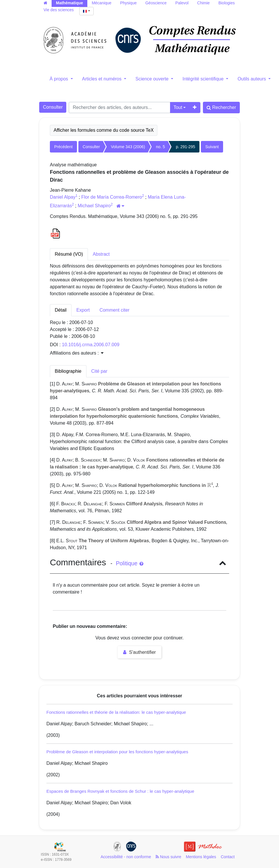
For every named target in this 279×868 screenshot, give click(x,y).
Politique (130, 563)
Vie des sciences (59, 10)
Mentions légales (201, 857)
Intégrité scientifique (204, 79)
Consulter (53, 107)
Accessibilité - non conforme (126, 857)
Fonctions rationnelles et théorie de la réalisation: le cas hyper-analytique (116, 712)
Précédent (63, 147)
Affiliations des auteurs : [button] (77, 353)
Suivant (212, 147)
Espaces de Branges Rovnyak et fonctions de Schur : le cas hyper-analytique (120, 791)
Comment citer (114, 310)
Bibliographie (68, 371)
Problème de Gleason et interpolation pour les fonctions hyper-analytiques (117, 752)
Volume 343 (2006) (128, 147)
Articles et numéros (102, 79)
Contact (228, 857)
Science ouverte (153, 79)
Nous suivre (168, 857)
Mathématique (69, 3)
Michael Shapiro (94, 206)
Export (83, 310)
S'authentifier (139, 652)
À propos (59, 79)
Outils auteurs (252, 79)
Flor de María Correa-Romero (112, 197)
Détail (61, 310)
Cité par (99, 371)
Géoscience (156, 3)
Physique (129, 3)
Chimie (203, 3)
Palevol (182, 3)
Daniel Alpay (63, 197)
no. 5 (160, 147)
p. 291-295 (185, 147)
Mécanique (102, 3)
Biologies (227, 3)
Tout (178, 107)
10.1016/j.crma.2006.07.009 (91, 345)
